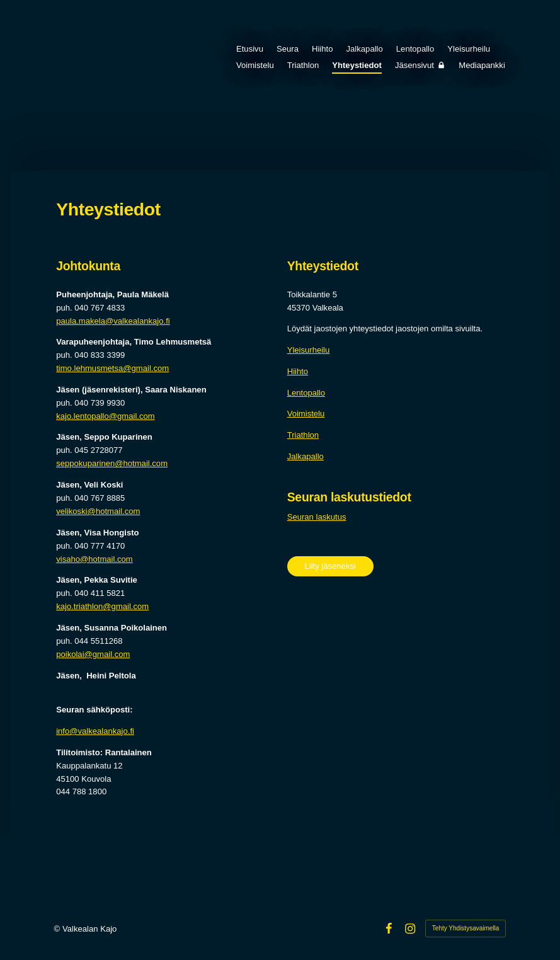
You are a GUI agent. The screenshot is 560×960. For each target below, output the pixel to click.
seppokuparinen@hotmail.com (112, 463)
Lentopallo (306, 393)
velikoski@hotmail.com (98, 511)
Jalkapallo (306, 456)
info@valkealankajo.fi (95, 731)
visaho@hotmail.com (94, 559)
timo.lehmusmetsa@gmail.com (112, 368)
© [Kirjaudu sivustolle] (58, 929)
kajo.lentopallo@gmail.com (105, 416)
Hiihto (298, 371)
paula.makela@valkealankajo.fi (113, 321)
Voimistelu (306, 414)
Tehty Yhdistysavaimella (466, 928)
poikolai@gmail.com (93, 654)
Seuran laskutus (317, 517)
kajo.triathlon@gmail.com (102, 606)
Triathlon (303, 435)
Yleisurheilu (309, 350)
